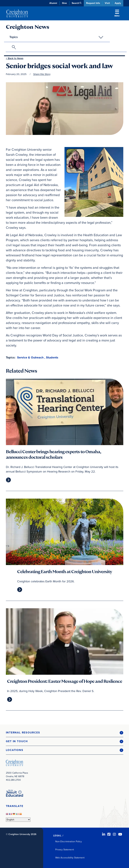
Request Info (93, 3)
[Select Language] (18, 820)
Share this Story (42, 74)
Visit (107, 3)
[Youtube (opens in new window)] (120, 834)
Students (52, 357)
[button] (65, 733)
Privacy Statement (65, 850)
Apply (118, 3)
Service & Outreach (30, 357)
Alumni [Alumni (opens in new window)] (53, 3)
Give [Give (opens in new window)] (64, 3)
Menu (117, 13)
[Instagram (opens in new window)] (114, 834)
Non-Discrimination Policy (69, 842)
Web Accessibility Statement (70, 858)
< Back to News (15, 58)
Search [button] (75, 3)
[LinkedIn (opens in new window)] (104, 834)
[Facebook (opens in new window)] (109, 834)
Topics (14, 37)
